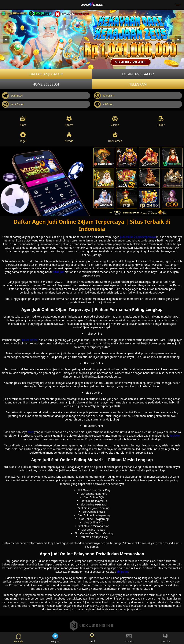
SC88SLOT (13, 96)
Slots (23, 121)
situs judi (59, 272)
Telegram (138, 84)
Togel (23, 137)
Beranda (18, 638)
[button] (6, 40)
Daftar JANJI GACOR (46, 74)
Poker (161, 121)
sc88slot (103, 104)
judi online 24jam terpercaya (138, 237)
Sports (69, 121)
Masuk (92, 638)
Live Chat (166, 638)
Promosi (129, 638)
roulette (175, 436)
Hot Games (115, 137)
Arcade (69, 137)
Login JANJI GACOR (138, 74)
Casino (115, 121)
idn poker (122, 572)
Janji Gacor (13, 104)
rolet (31, 432)
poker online (30, 340)
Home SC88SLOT (46, 84)
